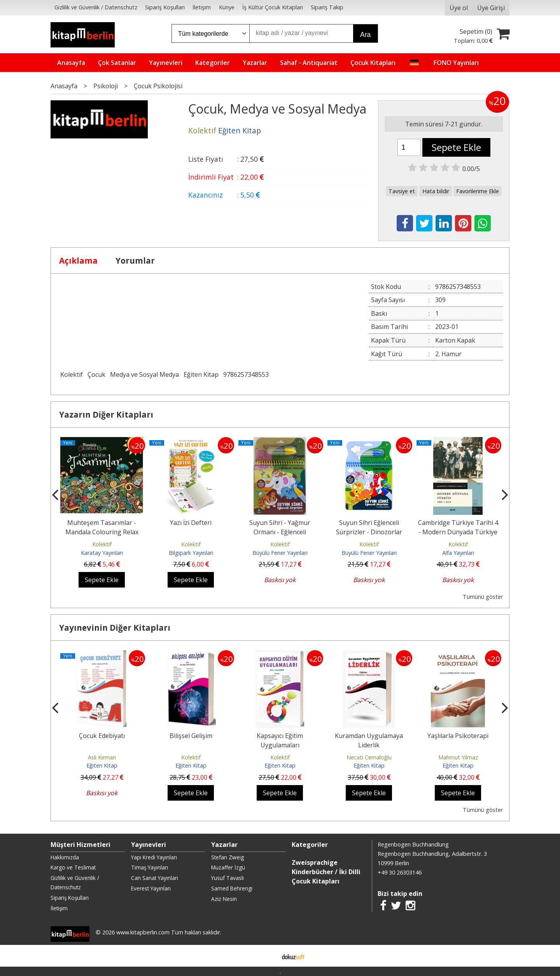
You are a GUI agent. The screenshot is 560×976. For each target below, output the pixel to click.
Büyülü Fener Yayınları (280, 553)
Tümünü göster (483, 597)
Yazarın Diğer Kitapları (106, 415)
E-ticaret (268, 956)
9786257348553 (246, 374)
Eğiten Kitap (201, 374)
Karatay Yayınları (102, 553)
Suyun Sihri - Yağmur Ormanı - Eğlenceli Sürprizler (280, 532)
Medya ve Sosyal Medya (144, 374)
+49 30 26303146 (400, 872)
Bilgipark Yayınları (191, 553)
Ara (365, 35)
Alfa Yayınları (458, 553)
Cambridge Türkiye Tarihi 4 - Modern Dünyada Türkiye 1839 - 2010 (458, 532)
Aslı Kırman (102, 757)
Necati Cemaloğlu (369, 757)
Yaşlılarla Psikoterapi (458, 736)
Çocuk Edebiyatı (102, 736)
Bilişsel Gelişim (191, 736)
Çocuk (96, 374)
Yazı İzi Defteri (191, 523)
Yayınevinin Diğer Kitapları (115, 628)
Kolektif (72, 374)
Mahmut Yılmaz (458, 757)
